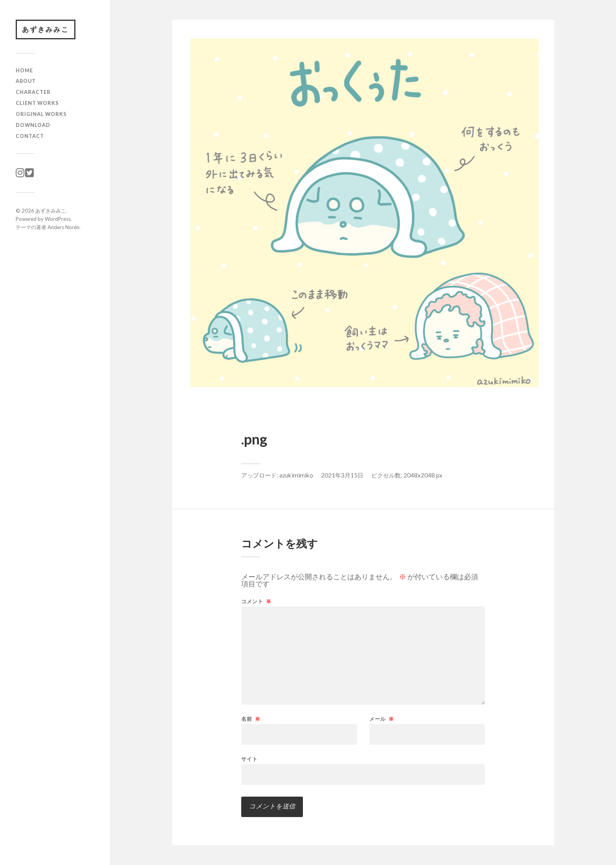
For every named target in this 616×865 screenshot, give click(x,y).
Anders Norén (63, 227)
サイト (249, 759)
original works (41, 114)
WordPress (58, 219)
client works (37, 103)
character (33, 92)
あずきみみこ (46, 29)
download (33, 125)
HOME (24, 70)
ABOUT (26, 81)
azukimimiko (296, 475)
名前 (251, 719)
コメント (256, 601)
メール (382, 719)
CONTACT (30, 136)
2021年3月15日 (342, 475)
